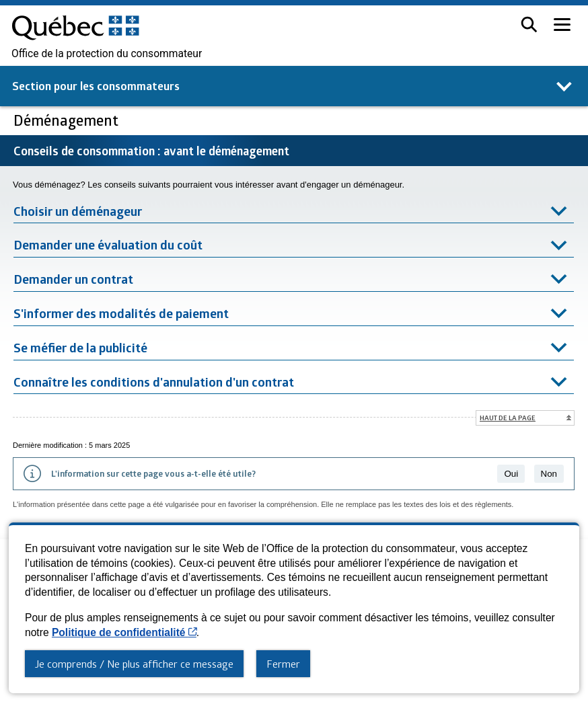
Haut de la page (508, 418)
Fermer (283, 664)
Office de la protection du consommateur (107, 54)
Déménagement (68, 120)
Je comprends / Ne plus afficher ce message (134, 664)
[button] (529, 25)
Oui (511, 474)
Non (549, 474)
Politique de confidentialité (124, 632)
